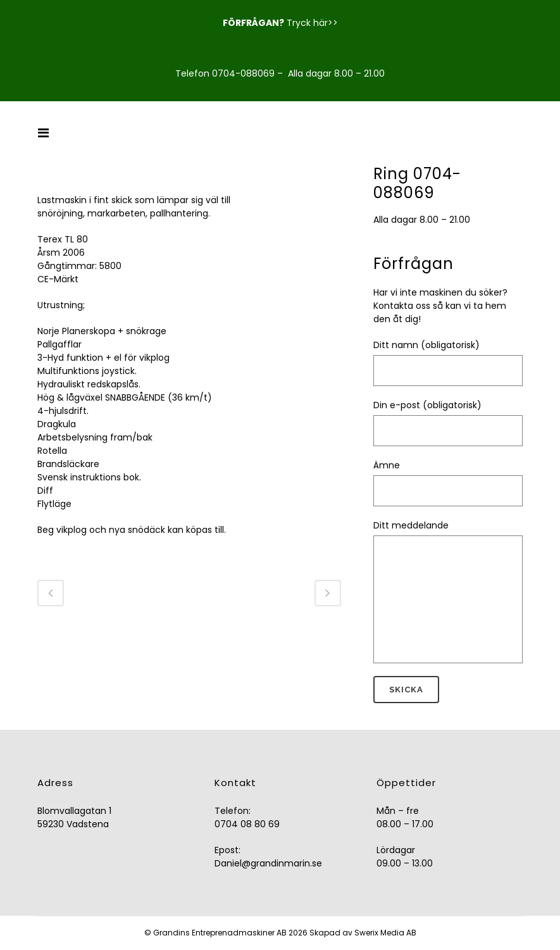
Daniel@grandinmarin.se (268, 863)
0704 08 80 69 (247, 824)
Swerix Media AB (385, 933)
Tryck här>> (312, 23)
